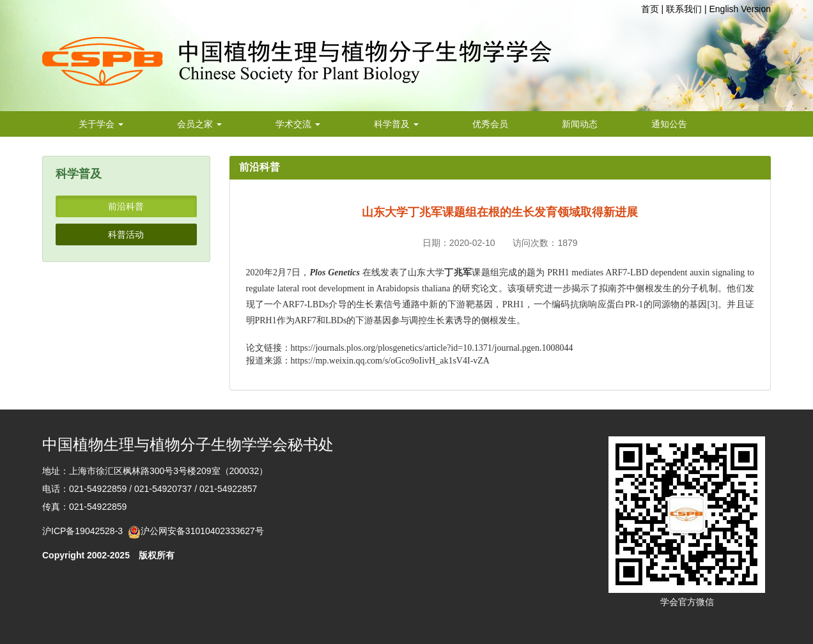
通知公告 (669, 124)
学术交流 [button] (298, 124)
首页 (650, 9)
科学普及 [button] (396, 124)
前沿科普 (126, 206)
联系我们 (684, 9)
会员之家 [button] (199, 124)
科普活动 (126, 234)
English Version (740, 9)
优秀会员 (490, 124)
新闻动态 (580, 124)
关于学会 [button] (101, 124)
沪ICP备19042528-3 (85, 531)
